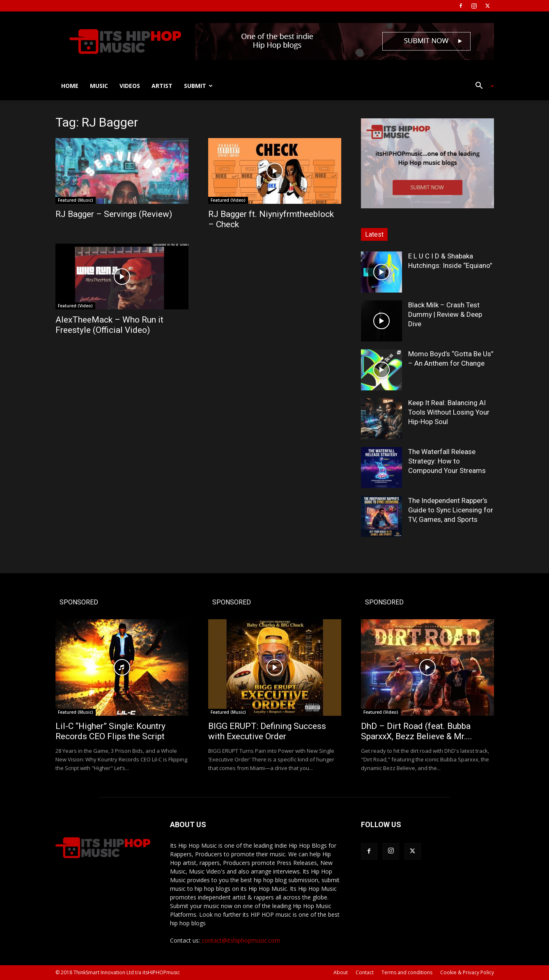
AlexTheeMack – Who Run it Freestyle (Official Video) (109, 325)
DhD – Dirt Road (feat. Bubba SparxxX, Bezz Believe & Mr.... (417, 731)
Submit (198, 86)
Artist (162, 86)
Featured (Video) (228, 200)
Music (99, 86)
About (341, 972)
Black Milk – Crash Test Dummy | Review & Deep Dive (445, 314)
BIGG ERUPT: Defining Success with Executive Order (267, 731)
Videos (130, 86)
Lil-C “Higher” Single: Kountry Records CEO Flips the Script (110, 731)
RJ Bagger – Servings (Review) (114, 214)
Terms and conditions (407, 972)
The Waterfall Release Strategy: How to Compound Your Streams (447, 461)
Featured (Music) (76, 200)
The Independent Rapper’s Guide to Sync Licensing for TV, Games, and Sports (451, 510)
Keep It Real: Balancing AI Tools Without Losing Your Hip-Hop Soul (449, 412)
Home (70, 86)
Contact (365, 972)
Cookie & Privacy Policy (467, 972)
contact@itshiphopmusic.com (241, 940)
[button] (482, 86)
